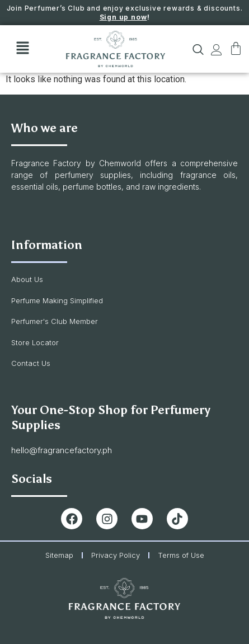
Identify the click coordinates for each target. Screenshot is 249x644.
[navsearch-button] (193, 52)
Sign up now (123, 17)
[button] (22, 49)
